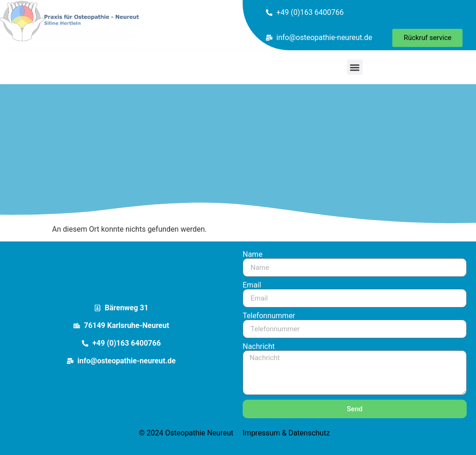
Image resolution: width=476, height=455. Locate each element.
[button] (355, 67)
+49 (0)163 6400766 (310, 12)
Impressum (261, 433)
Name (253, 254)
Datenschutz (309, 433)
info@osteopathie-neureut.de (324, 37)
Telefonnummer (269, 316)
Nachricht (259, 347)
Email (252, 285)
